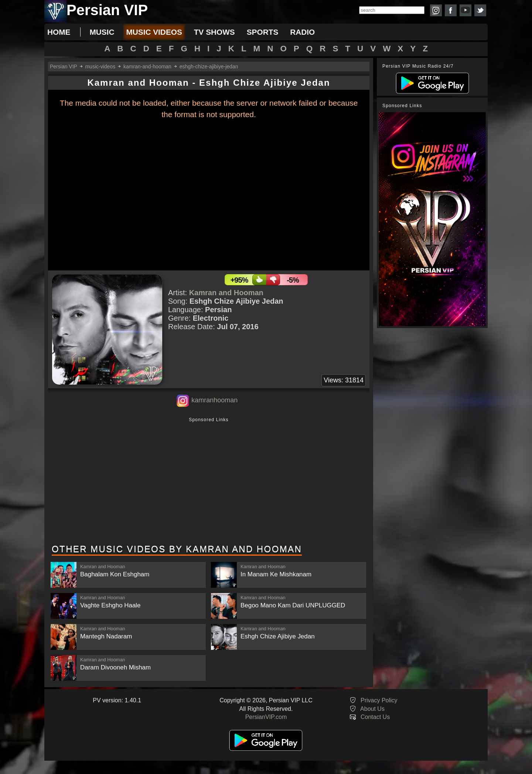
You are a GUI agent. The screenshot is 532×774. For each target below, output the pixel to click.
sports (263, 32)
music (102, 32)
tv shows (214, 32)
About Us (372, 709)
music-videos (100, 67)
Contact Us (375, 717)
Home (59, 32)
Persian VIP (64, 67)
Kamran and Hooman (226, 293)
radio (302, 32)
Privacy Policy (379, 700)
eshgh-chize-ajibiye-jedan (209, 67)
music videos (154, 32)
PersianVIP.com (266, 717)
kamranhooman (214, 400)
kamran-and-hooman (147, 67)
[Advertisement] (209, 481)
